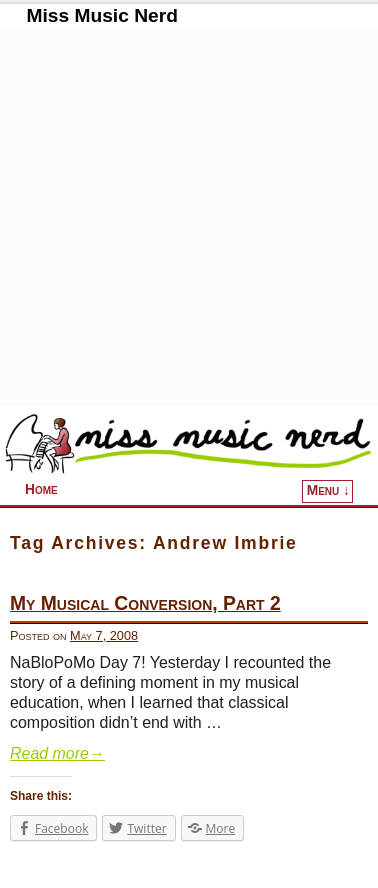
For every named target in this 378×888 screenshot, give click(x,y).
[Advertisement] (189, 217)
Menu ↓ (328, 490)
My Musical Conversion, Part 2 (145, 603)
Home (41, 489)
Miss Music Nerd (101, 15)
